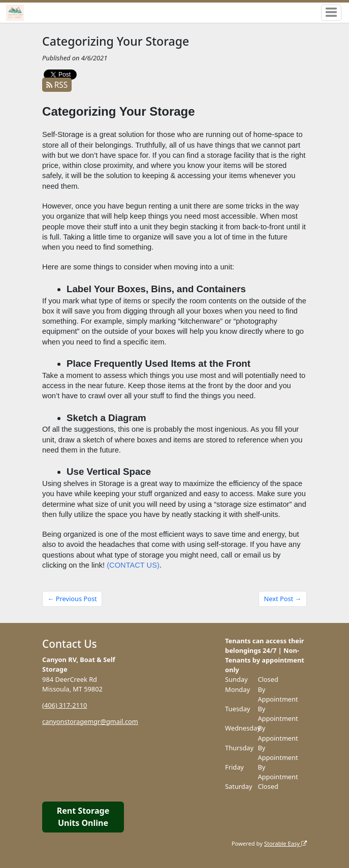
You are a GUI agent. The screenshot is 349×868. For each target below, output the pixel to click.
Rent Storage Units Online (83, 817)
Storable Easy (285, 843)
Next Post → (283, 599)
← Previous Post (72, 599)
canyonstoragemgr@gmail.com (90, 721)
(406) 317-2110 (65, 705)
